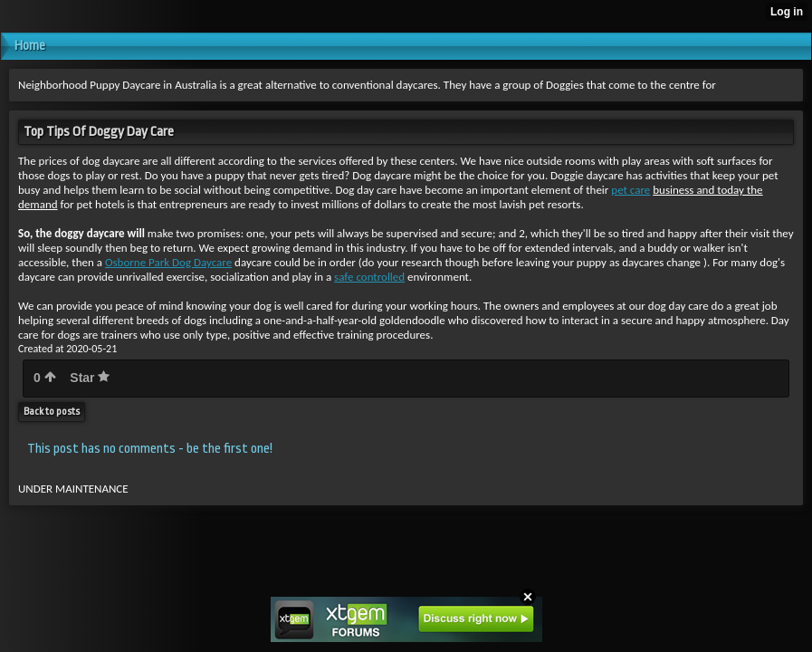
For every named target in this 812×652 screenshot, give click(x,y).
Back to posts (52, 412)
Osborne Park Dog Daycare (168, 262)
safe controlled (369, 277)
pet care (630, 190)
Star (90, 378)
